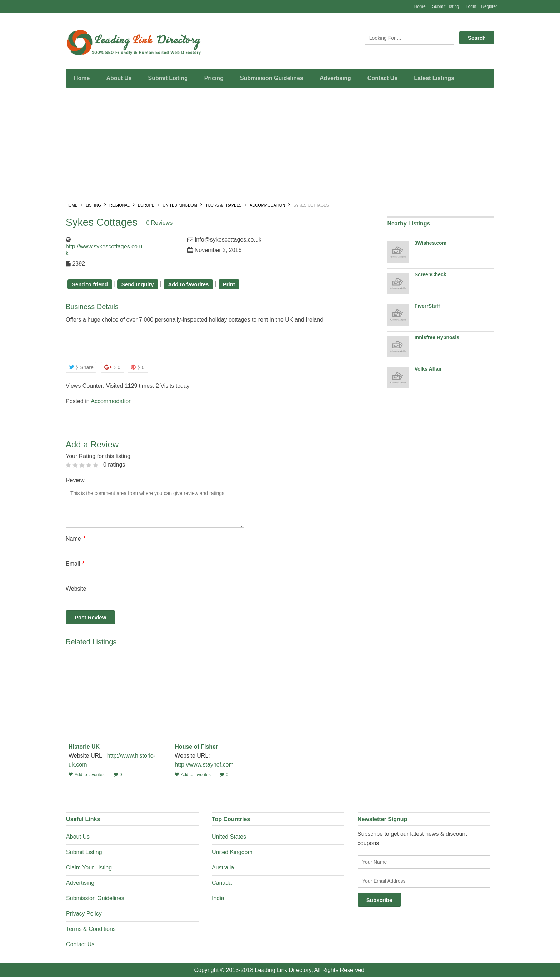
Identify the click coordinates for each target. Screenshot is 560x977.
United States (229, 837)
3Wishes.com (431, 243)
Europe (146, 205)
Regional (119, 205)
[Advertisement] (280, 147)
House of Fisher (196, 747)
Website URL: (87, 756)
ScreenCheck (431, 274)
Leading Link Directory (283, 970)
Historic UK (84, 747)
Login (471, 6)
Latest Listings (434, 78)
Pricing (214, 78)
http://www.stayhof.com (204, 765)
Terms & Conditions (91, 929)
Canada (222, 883)
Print (229, 284)
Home (420, 6)
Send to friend (90, 284)
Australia (223, 867)
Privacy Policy (84, 914)
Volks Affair (428, 369)
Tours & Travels (223, 205)
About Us (119, 78)
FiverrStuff (427, 306)
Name (76, 539)
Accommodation (267, 205)
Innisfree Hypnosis (437, 337)
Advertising (335, 78)
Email (75, 564)
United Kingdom (180, 205)
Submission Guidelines (272, 78)
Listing (93, 205)
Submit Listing (446, 6)
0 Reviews (163, 223)
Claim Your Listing (89, 867)
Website (76, 589)
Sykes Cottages (103, 222)
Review (75, 480)
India (218, 898)
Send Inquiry (138, 284)
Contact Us (382, 78)
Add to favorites (188, 284)
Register (489, 6)
